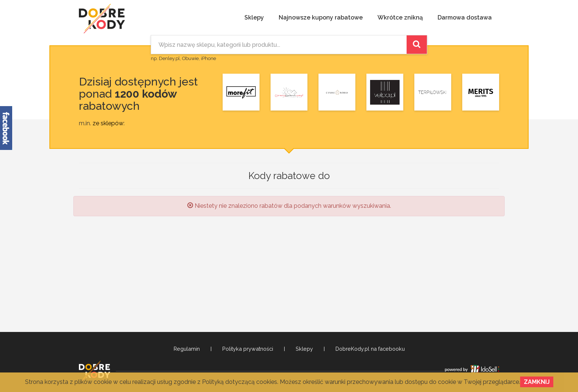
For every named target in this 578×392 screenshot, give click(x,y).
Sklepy (254, 17)
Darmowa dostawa (465, 17)
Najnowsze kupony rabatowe (321, 17)
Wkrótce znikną (400, 17)
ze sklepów (108, 123)
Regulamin (187, 349)
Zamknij (537, 382)
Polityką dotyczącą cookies (240, 382)
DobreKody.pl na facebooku (370, 349)
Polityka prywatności (248, 349)
